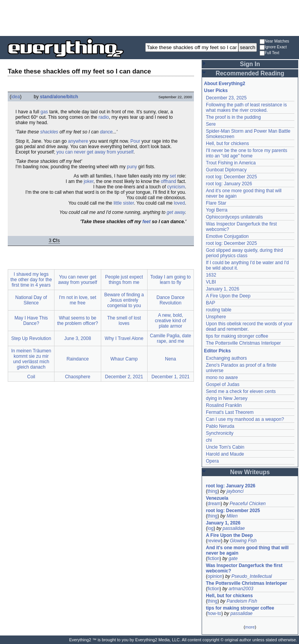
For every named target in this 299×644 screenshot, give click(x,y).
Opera (212, 461)
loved (179, 203)
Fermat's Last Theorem (230, 412)
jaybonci (235, 491)
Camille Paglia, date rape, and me (171, 338)
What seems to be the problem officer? (78, 321)
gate (233, 559)
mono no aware (222, 378)
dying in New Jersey (227, 398)
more (250, 627)
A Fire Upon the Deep (228, 296)
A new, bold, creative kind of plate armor (171, 321)
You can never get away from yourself (78, 280)
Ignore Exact (273, 47)
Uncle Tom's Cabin (225, 447)
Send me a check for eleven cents (241, 391)
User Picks (216, 91)
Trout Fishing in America (231, 163)
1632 (211, 275)
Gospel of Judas (223, 384)
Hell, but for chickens (227, 143)
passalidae (234, 528)
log (211, 528)
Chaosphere (77, 377)
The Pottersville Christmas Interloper (243, 343)
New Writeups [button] (250, 472)
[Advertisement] (149, 17)
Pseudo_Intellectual (252, 576)
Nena (171, 359)
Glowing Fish (243, 541)
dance (106, 132)
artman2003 (241, 589)
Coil (31, 377)
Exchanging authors (226, 358)
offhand (168, 181)
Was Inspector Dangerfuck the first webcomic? (244, 568)
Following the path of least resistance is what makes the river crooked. (246, 108)
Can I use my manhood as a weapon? (245, 419)
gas (44, 112)
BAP (211, 303)
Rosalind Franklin (224, 405)
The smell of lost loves (124, 321)
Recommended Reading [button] (250, 73)
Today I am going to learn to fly (171, 280)
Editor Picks (217, 351)
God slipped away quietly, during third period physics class (244, 253)
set (173, 176)
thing (212, 491)
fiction (213, 559)
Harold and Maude (225, 454)
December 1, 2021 (171, 377)
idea (16, 97)
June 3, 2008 (77, 338)
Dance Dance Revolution (171, 300)
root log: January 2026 (229, 184)
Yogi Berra (217, 210)
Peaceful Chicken (247, 504)
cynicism (176, 187)
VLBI (211, 282)
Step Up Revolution (31, 338)
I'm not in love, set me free (78, 300)
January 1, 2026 (223, 289)
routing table (219, 310)
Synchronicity (220, 433)
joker (89, 181)
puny (132, 167)
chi (209, 440)
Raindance (77, 359)
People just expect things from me (124, 280)
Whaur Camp (124, 359)
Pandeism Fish (242, 601)
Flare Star (216, 203)
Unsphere (216, 317)
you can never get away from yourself (95, 152)
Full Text (269, 53)
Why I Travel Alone (124, 338)
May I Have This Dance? (31, 321)
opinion (215, 576)
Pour (135, 141)
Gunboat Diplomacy (226, 170)
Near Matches (274, 42)
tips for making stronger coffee (237, 336)
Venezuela (217, 498)
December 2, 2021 (124, 377)
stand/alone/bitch (59, 97)
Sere (211, 124)
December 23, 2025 (226, 98)
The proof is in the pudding (233, 117)
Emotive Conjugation (227, 236)
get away (176, 212)
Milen (232, 516)
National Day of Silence (31, 300)
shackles (49, 132)
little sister (124, 203)
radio (104, 117)
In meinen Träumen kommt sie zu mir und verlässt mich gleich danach (31, 359)
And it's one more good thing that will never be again (247, 550)
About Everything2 (225, 84)
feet (146, 222)
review (214, 541)
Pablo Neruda (220, 426)
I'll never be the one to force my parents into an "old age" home (246, 153)
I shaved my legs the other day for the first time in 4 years (31, 280)
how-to (214, 613)
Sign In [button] (250, 64)
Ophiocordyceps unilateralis (234, 217)
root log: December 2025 (231, 177)
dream (214, 504)
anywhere (78, 141)
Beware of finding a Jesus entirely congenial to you (124, 300)
